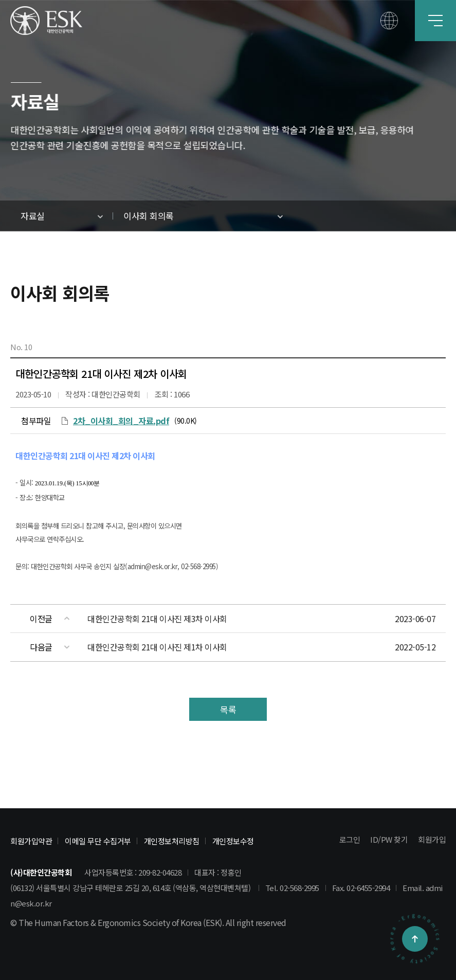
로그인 (350, 839)
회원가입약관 (31, 841)
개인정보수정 (233, 841)
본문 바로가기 (0, 0)
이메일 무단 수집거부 (98, 841)
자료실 (33, 216)
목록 (228, 709)
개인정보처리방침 (172, 841)
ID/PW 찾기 (389, 839)
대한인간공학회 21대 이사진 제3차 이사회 (157, 619)
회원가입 (432, 839)
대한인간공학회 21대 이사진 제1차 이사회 (157, 647)
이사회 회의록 (149, 216)
